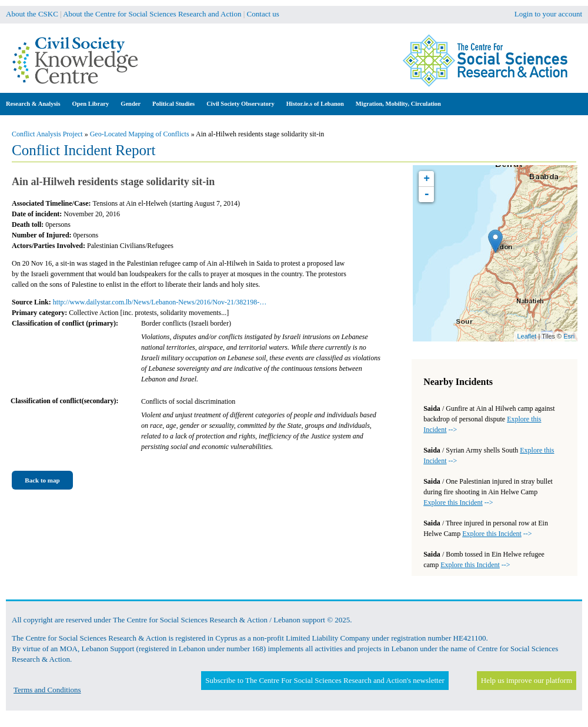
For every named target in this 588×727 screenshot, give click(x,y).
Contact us (263, 14)
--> (458, 502)
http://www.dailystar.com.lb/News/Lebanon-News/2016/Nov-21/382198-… (160, 302)
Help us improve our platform (527, 680)
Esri (569, 336)
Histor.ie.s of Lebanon (315, 104)
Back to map (42, 480)
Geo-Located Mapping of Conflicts (140, 134)
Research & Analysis (33, 104)
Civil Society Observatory (240, 104)
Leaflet (527, 336)
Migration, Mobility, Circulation (398, 104)
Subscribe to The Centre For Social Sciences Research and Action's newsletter (325, 680)
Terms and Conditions (47, 690)
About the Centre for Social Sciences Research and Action (152, 14)
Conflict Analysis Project (47, 134)
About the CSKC (32, 14)
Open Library (91, 104)
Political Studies (173, 104)
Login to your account (548, 14)
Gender (131, 104)
